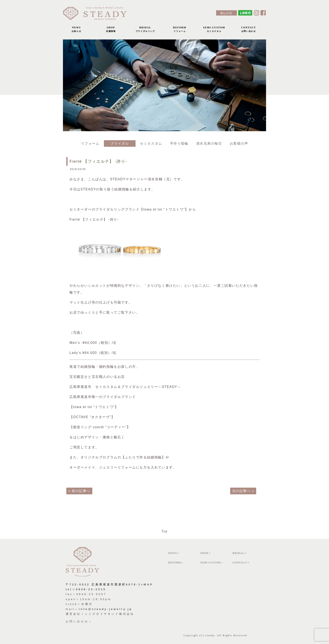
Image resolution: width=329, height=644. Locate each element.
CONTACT (249, 30)
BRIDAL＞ (240, 553)
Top (164, 531)
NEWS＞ (174, 553)
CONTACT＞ (241, 562)
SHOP (111, 30)
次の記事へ (241, 491)
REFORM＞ (176, 562)
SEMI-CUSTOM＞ (212, 563)
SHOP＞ (206, 553)
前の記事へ (81, 491)
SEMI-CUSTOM (214, 30)
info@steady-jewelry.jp (106, 609)
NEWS (76, 30)
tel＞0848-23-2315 (86, 589)
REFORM (180, 30)
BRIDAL (145, 30)
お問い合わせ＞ (79, 621)
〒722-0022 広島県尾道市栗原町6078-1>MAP (109, 584)
